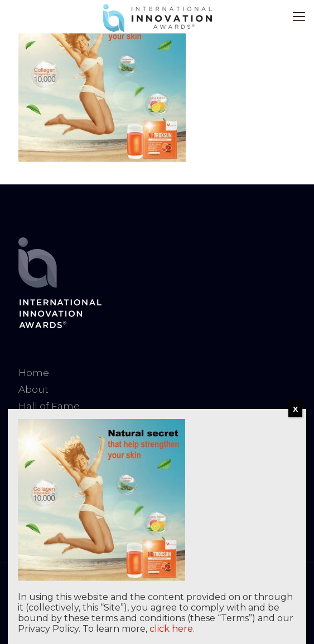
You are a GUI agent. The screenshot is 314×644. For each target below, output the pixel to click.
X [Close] (295, 409)
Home (34, 373)
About (33, 389)
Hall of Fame (49, 406)
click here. (172, 629)
